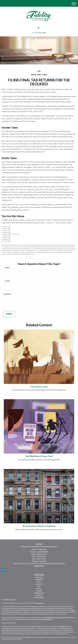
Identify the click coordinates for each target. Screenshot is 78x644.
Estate (39, 582)
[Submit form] (9, 314)
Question (7, 294)
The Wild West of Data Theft (39, 456)
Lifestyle (39, 591)
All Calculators (39, 597)
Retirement (39, 577)
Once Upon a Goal (39, 387)
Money (39, 589)
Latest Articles (39, 593)
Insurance (39, 584)
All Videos (39, 595)
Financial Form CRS (10, 599)
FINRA (61, 626)
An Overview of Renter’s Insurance (39, 526)
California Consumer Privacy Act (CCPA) (57, 617)
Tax (39, 586)
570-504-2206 (39, 33)
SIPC (65, 626)
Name (7, 268)
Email (7, 281)
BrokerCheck (40, 603)
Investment (39, 580)
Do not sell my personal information (43, 619)
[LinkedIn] (38, 28)
